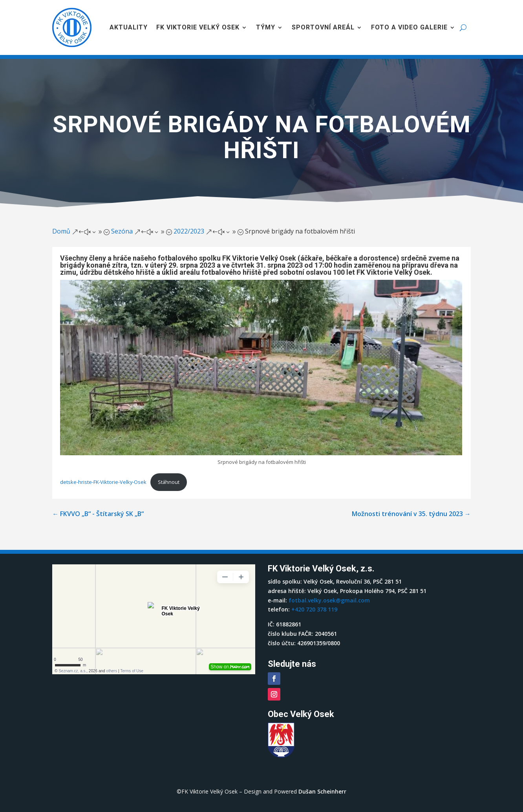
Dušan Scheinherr (322, 791)
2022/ (189, 231)
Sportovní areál (323, 27)
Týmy (266, 27)
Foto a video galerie (409, 27)
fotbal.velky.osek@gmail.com (329, 600)
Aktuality (129, 27)
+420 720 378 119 (314, 609)
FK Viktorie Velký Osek (198, 27)
